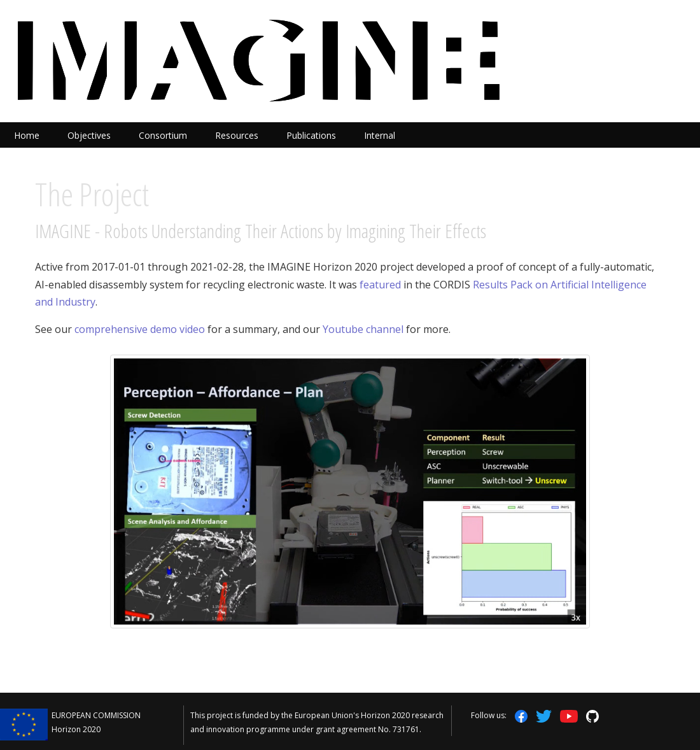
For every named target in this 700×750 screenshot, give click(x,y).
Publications (311, 135)
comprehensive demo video (140, 329)
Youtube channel (363, 329)
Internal (380, 135)
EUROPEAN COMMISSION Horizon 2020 (96, 722)
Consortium (163, 135)
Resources (237, 135)
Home (27, 135)
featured (380, 285)
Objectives (89, 135)
